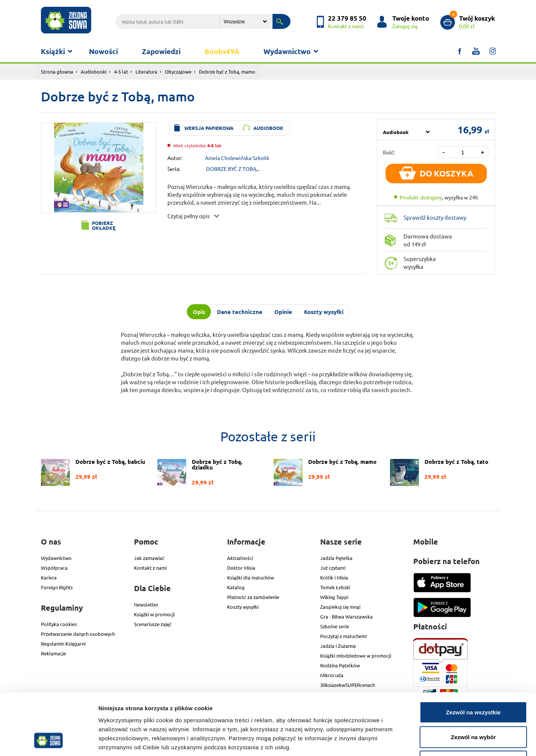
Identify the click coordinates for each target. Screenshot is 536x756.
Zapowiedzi (161, 51)
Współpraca (54, 568)
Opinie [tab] (283, 312)
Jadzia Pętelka (336, 558)
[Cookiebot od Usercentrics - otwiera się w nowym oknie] (49, 741)
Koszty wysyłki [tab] (324, 312)
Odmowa (473, 707)
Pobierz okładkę (104, 225)
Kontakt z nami (150, 568)
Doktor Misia (241, 568)
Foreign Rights (57, 587)
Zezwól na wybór (473, 682)
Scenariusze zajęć (153, 624)
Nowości (103, 51)
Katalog (236, 587)
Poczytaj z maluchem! (344, 636)
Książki (53, 51)
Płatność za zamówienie (253, 597)
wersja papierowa (209, 128)
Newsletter (146, 604)
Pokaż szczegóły (400, 741)
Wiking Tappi (334, 597)
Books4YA (222, 51)
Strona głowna (57, 72)
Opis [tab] (199, 312)
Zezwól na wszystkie (473, 657)
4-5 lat (121, 72)
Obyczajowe (178, 72)
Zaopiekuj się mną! (340, 607)
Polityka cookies (59, 624)
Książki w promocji (154, 614)
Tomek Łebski (335, 587)
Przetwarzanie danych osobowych (78, 634)
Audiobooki (94, 72)
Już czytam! (333, 568)
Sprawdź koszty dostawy (435, 217)
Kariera (49, 577)
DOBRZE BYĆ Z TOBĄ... (233, 168)
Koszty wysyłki (243, 607)
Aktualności (240, 558)
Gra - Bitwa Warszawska (346, 616)
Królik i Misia (334, 577)
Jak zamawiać (149, 558)
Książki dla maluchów (251, 577)
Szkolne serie (335, 626)
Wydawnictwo (287, 51)
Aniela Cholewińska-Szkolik (237, 157)
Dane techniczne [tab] (240, 312)
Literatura (146, 72)
